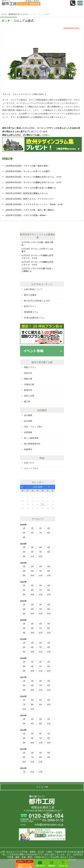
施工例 (27, 401)
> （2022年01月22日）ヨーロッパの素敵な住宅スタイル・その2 (32, 182)
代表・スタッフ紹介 (33, 427)
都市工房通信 (30, 295)
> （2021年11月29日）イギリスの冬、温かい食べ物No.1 (28, 210)
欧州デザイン (30, 306)
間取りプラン (30, 367)
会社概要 (28, 415)
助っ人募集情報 (31, 438)
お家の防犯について (33, 289)
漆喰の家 (28, 379)
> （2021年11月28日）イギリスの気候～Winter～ (25, 215)
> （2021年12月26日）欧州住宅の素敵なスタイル (25, 193)
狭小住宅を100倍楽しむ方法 (37, 301)
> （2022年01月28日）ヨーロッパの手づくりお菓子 (26, 171)
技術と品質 (29, 396)
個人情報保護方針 (32, 444)
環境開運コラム (31, 312)
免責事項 (28, 449)
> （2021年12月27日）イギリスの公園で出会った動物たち (29, 188)
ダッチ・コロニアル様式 (18, 21)
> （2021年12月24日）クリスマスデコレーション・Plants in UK (32, 204)
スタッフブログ (31, 468)
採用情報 (28, 432)
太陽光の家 (29, 384)
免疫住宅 (28, 373)
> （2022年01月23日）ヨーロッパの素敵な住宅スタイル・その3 (32, 177)
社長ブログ (29, 463)
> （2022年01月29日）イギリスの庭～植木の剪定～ (26, 166)
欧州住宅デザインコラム (33, 234)
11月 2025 (38, 487)
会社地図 (28, 421)
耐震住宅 (28, 390)
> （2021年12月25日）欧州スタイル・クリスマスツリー (28, 199)
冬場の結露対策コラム (34, 318)
